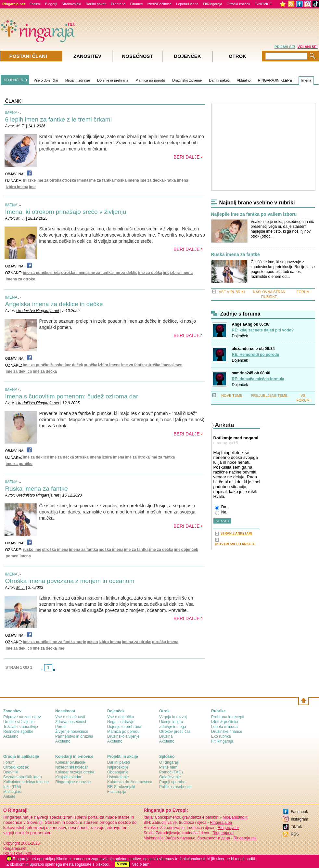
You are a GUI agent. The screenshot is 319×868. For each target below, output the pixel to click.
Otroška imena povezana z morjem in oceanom (70, 581)
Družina (166, 736)
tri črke (29, 180)
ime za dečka (152, 180)
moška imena (127, 180)
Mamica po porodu (150, 80)
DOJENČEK (14, 80)
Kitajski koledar (68, 777)
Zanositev (87, 56)
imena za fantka (83, 550)
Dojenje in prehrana (113, 80)
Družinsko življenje (187, 80)
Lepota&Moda (187, 4)
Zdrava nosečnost (71, 722)
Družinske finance (227, 732)
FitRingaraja (213, 4)
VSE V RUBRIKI (232, 292)
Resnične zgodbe (18, 732)
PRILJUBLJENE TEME (269, 395)
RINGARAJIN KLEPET (276, 80)
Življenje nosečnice (72, 732)
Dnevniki (11, 772)
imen (178, 365)
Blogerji (51, 4)
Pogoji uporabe (172, 782)
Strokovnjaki (71, 4)
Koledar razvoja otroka (75, 772)
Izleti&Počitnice (160, 4)
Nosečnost (137, 56)
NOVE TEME (232, 395)
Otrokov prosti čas (175, 732)
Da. (221, 507)
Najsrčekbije (118, 767)
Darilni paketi (96, 4)
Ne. (221, 512)
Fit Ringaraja (222, 741)
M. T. (20, 126)
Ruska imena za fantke (37, 489)
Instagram (299, 819)
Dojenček (240, 336)
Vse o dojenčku (46, 80)
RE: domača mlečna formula (258, 379)
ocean (92, 642)
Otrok (237, 56)
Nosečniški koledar (72, 767)
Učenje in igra (171, 722)
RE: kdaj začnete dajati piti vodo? (263, 330)
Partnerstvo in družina (74, 736)
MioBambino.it (235, 817)
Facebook (299, 812)
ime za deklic (125, 273)
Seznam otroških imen (23, 777)
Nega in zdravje (78, 80)
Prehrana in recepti (228, 717)
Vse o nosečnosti (70, 717)
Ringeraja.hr (228, 828)
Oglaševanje (170, 777)
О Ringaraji (169, 762)
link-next (54, 670)
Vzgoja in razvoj (173, 717)
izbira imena (17, 187)
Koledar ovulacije (70, 762)
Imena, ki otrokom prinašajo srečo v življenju (66, 212)
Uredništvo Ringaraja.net (38, 311)
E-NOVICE (263, 4)
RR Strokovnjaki (121, 787)
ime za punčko (36, 273)
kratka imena (176, 180)
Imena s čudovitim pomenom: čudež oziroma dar (72, 396)
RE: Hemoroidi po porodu (256, 355)
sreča (55, 273)
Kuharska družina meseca (130, 782)
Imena (306, 80)
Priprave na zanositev (22, 717)
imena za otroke (21, 279)
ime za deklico (19, 371)
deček (78, 365)
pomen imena (18, 556)
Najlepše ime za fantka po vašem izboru (254, 214)
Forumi (35, 4)
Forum (9, 762)
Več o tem (141, 864)
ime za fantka (101, 180)
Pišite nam (168, 767)
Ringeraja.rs (223, 833)
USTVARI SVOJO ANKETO (235, 544)
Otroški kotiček (238, 4)
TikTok (296, 827)
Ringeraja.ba (221, 823)
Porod (60, 727)
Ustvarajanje (118, 777)
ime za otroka (49, 180)
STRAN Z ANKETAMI (236, 533)
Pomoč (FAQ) (171, 772)
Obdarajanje (118, 772)
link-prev (42, 670)
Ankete (9, 797)
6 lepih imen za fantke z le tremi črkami (58, 119)
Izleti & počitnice (225, 722)
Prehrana (118, 4)
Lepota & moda (224, 727)
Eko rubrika (221, 736)
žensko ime (61, 365)
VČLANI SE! (308, 47)
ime (32, 187)
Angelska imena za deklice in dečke (54, 304)
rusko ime (32, 550)
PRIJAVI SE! (285, 47)
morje (81, 642)
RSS (295, 834)
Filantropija (117, 792)
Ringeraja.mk (245, 838)
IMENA (11, 113)
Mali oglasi (13, 792)
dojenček (190, 550)
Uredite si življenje (19, 722)
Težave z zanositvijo (21, 727)
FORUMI (304, 292)
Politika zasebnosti (175, 787)
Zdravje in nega (173, 727)
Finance (136, 4)
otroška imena (75, 180)
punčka (91, 365)
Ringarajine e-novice (73, 782)
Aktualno (244, 80)
